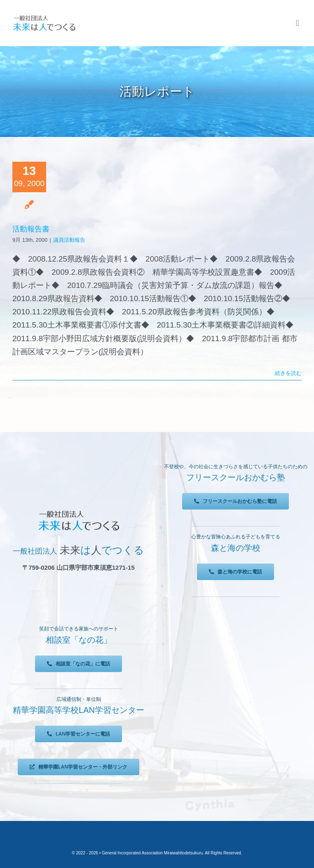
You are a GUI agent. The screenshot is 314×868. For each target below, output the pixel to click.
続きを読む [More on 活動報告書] (288, 373)
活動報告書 (31, 229)
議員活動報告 (69, 240)
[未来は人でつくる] (44, 17)
